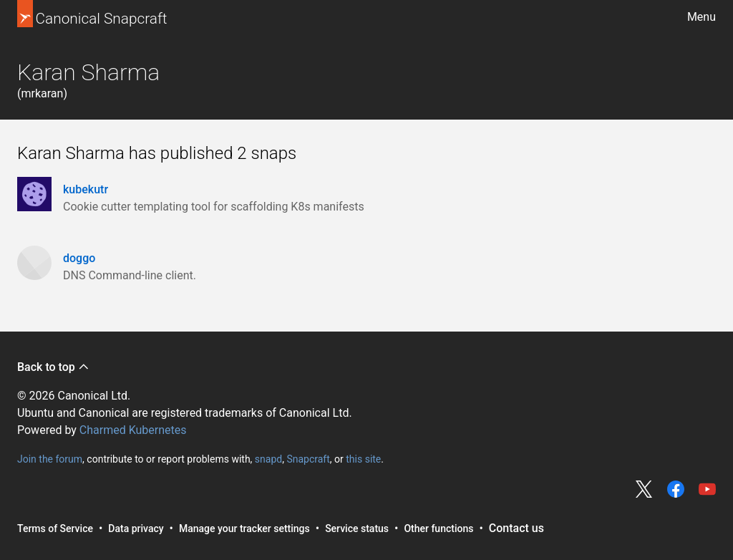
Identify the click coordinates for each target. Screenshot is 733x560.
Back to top (53, 367)
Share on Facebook (676, 489)
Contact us (516, 528)
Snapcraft (308, 459)
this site (363, 459)
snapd (268, 459)
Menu (702, 17)
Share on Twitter (644, 489)
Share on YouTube (707, 489)
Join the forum (50, 459)
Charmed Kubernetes (133, 430)
